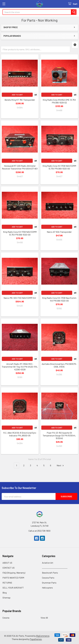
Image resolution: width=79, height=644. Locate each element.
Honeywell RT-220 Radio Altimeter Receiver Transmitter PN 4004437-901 (20, 167)
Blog (5, 593)
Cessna (6, 618)
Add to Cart (17, 95)
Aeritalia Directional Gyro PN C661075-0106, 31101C (59, 365)
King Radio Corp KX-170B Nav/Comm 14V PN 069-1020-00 (59, 299)
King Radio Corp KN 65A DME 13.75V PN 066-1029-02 (59, 101)
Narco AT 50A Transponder (59, 232)
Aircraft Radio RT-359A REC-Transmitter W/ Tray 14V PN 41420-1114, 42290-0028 (20, 367)
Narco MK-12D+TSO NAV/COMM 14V (20, 298)
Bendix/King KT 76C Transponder (20, 100)
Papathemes (36, 639)
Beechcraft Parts (50, 573)
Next (61, 465)
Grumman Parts (49, 583)
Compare (36, 95)
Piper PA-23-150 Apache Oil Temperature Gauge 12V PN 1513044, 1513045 (59, 435)
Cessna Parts (48, 578)
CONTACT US (9, 568)
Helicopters (47, 588)
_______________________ (55, 568)
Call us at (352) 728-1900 (39, 531)
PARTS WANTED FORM (13, 578)
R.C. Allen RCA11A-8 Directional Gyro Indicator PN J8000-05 (20, 434)
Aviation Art (48, 563)
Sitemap (6, 598)
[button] (75, 45)
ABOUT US (7, 563)
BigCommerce (43, 636)
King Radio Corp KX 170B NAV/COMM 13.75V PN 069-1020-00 (59, 167)
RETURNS (7, 583)
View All (44, 618)
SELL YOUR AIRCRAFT (13, 588)
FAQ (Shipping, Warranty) (14, 573)
